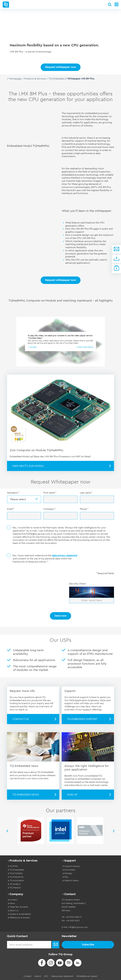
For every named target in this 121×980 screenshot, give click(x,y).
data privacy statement (65, 556)
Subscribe (88, 944)
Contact (27, 976)
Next (114, 831)
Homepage (15, 79)
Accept (33, 347)
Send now (60, 616)
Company (50, 509)
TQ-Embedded (56, 79)
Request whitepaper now (61, 280)
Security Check (77, 584)
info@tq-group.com (78, 927)
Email (11, 509)
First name (50, 493)
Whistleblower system (87, 976)
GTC (46, 976)
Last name (86, 493)
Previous (7, 831)
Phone (84, 509)
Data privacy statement (62, 976)
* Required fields (105, 573)
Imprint (38, 976)
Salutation (13, 493)
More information (86, 347)
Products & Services (35, 79)
